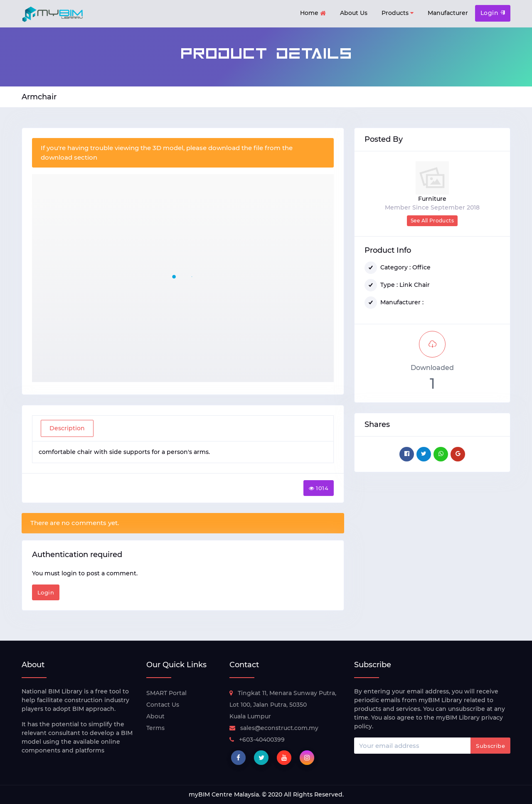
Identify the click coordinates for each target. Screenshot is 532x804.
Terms (155, 728)
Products (398, 13)
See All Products (432, 221)
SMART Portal (166, 693)
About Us (354, 13)
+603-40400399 (257, 740)
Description (67, 428)
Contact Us (163, 705)
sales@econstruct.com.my (274, 728)
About (155, 716)
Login (493, 13)
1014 (319, 488)
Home (313, 14)
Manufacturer (448, 13)
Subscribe (490, 746)
